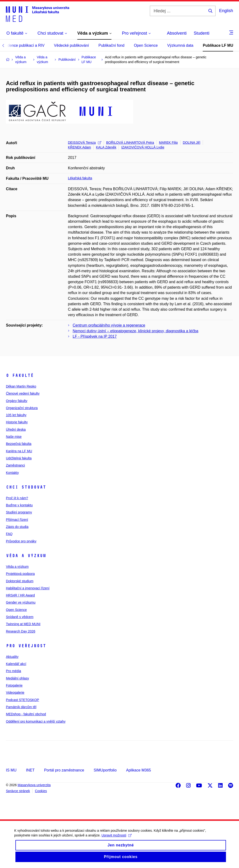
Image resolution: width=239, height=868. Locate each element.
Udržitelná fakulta (19, 458)
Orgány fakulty (17, 401)
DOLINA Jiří (192, 143)
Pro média (14, 671)
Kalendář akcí (16, 664)
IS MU (11, 770)
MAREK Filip (168, 143)
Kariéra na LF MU (19, 451)
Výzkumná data (180, 45)
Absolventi (177, 33)
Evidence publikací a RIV (23, 45)
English (226, 11)
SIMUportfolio (105, 770)
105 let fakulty (16, 415)
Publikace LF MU (218, 45)
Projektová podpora (20, 574)
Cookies (41, 791)
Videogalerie (15, 693)
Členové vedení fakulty (23, 393)
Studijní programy (19, 512)
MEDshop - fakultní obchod (26, 714)
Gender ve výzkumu (21, 602)
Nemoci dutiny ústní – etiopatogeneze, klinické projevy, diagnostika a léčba (136, 331)
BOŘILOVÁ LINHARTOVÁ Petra (130, 143)
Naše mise (14, 437)
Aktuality (12, 657)
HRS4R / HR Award (20, 595)
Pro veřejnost (26, 646)
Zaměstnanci (15, 465)
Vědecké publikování (72, 45)
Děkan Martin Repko (21, 386)
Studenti (202, 33)
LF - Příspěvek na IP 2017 (95, 336)
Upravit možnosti (117, 840)
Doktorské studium (20, 581)
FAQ (9, 534)
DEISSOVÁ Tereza (85, 143)
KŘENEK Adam (80, 147)
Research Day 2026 (21, 631)
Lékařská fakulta (80, 178)
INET (30, 770)
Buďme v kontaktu (19, 505)
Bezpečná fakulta (19, 444)
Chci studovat (26, 487)
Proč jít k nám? (17, 498)
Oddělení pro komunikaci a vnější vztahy (36, 721)
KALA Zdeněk (106, 147)
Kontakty (12, 473)
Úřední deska (16, 429)
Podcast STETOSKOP (23, 700)
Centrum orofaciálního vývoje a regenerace (109, 325)
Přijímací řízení (17, 520)
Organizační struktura (22, 408)
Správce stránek (18, 791)
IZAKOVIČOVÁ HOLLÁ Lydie (143, 147)
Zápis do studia (17, 527)
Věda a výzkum (26, 556)
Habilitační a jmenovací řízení (28, 588)
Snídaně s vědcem (20, 617)
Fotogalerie (14, 685)
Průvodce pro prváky (21, 541)
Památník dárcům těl (21, 707)
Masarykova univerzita (34, 785)
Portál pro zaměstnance (64, 770)
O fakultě (20, 375)
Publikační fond (111, 45)
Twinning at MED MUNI (23, 624)
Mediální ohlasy (17, 678)
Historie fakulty (17, 422)
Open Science (146, 45)
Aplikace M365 (139, 770)
